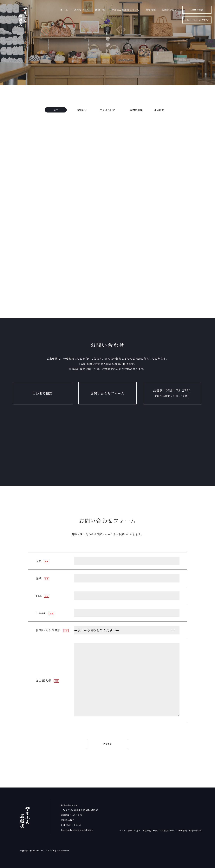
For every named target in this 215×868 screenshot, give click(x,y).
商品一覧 (147, 830)
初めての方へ (134, 830)
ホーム (123, 830)
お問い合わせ (195, 830)
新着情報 (183, 830)
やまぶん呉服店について (165, 830)
